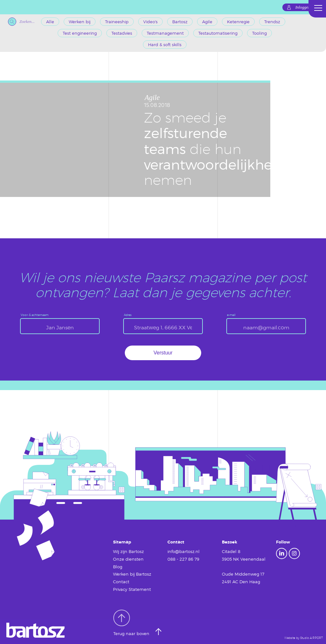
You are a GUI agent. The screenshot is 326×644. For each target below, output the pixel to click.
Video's (150, 22)
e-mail (231, 315)
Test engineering (80, 33)
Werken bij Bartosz (132, 574)
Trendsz (272, 22)
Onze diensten (128, 559)
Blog (118, 567)
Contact (121, 582)
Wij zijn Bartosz (128, 551)
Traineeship (117, 22)
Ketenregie (238, 22)
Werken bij (80, 22)
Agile (207, 22)
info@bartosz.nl (184, 551)
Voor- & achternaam (35, 315)
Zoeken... (21, 22)
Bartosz (180, 22)
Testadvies (122, 33)
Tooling (259, 33)
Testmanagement (165, 33)
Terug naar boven (132, 623)
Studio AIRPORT (312, 638)
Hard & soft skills (165, 45)
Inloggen (303, 7)
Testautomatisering (218, 33)
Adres (128, 315)
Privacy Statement (132, 589)
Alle (50, 22)
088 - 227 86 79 (183, 559)
